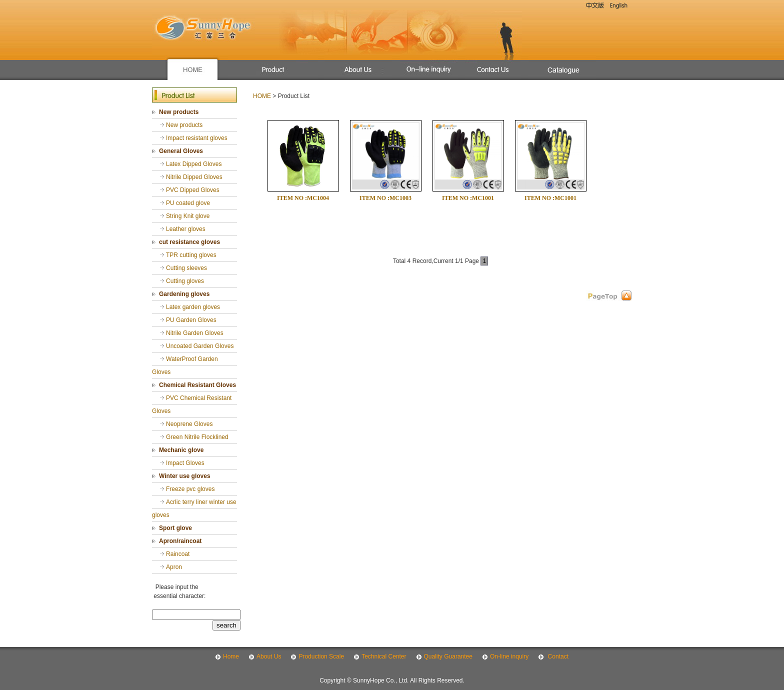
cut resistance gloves (189, 242)
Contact (557, 656)
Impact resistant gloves (197, 138)
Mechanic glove (181, 450)
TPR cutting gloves (191, 255)
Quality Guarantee (448, 656)
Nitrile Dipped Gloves (194, 177)
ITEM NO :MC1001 (468, 198)
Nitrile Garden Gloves (195, 333)
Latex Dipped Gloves (194, 164)
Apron (174, 567)
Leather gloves (186, 229)
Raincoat (178, 554)
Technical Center (384, 656)
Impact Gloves (185, 463)
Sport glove (175, 528)
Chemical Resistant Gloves (197, 385)
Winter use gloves (185, 476)
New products (179, 112)
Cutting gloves (185, 281)
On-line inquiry (509, 656)
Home (231, 656)
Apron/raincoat (180, 541)
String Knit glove (188, 216)
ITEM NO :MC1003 (385, 198)
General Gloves (181, 151)
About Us (269, 656)
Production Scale (321, 656)
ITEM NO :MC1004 (303, 198)
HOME (262, 96)
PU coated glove (188, 203)
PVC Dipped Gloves (193, 190)
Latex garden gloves (193, 307)
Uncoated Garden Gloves (200, 346)
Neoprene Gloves (189, 424)
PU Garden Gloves (191, 320)
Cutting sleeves (186, 268)
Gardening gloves (184, 294)
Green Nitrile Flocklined (197, 437)
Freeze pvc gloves (190, 489)
